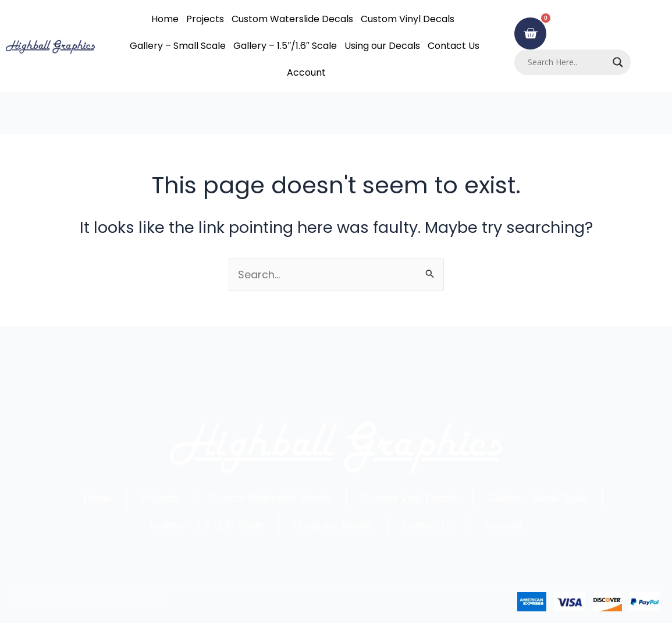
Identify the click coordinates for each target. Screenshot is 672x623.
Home (165, 19)
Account (306, 72)
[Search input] (567, 62)
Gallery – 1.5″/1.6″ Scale (285, 46)
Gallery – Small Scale (178, 46)
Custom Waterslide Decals (292, 19)
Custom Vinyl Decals (408, 19)
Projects (205, 19)
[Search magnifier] (618, 62)
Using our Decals (382, 46)
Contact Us (454, 46)
